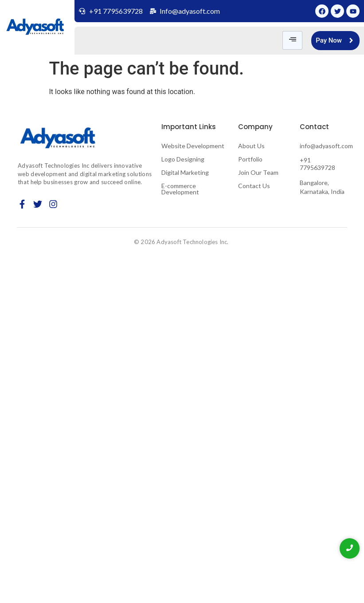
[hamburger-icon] (292, 40)
